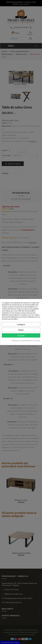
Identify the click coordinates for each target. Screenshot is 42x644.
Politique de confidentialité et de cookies (26, 341)
